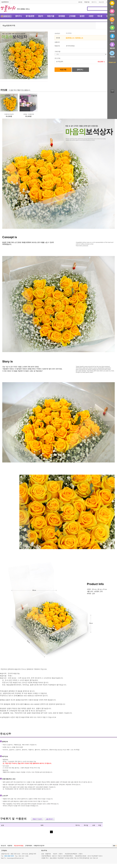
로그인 (80, 2)
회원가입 (87, 2)
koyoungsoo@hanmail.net (15, 858)
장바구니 (94, 2)
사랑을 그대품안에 (28, 114)
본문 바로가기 (0, 0)
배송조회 (101, 2)
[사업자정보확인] (68, 856)
